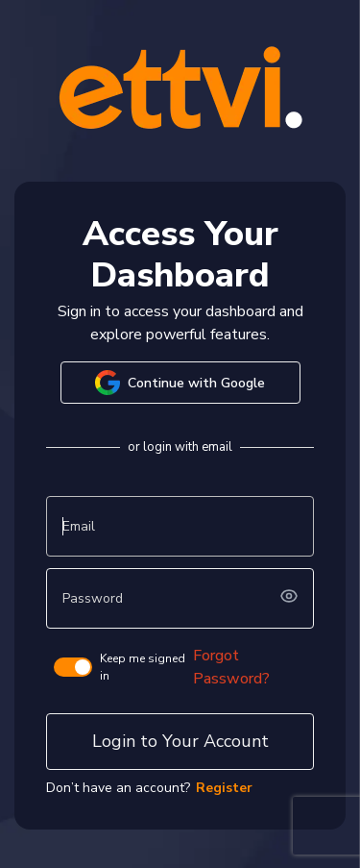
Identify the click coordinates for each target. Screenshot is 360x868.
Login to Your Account (180, 741)
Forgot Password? (231, 667)
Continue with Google (180, 383)
